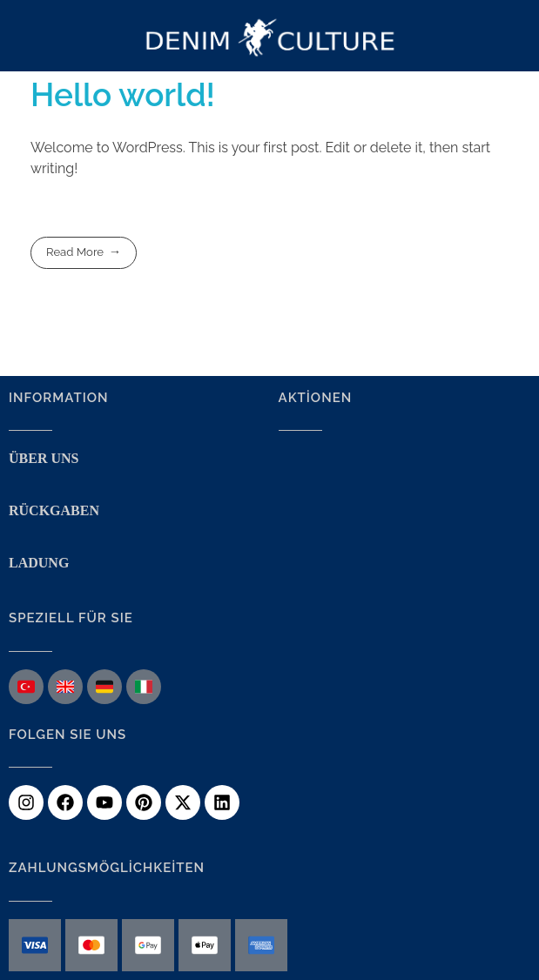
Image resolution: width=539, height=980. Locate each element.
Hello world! (123, 95)
